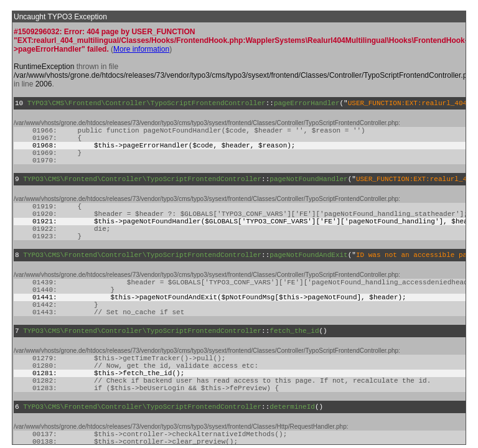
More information (141, 49)
